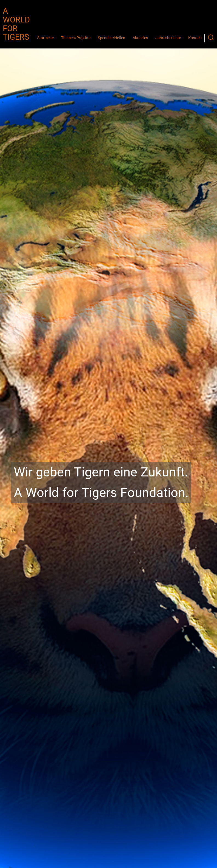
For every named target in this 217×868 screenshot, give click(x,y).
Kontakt (195, 38)
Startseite (45, 38)
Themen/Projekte (76, 38)
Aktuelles (140, 38)
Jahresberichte (168, 38)
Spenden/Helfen (112, 38)
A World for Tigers (16, 24)
